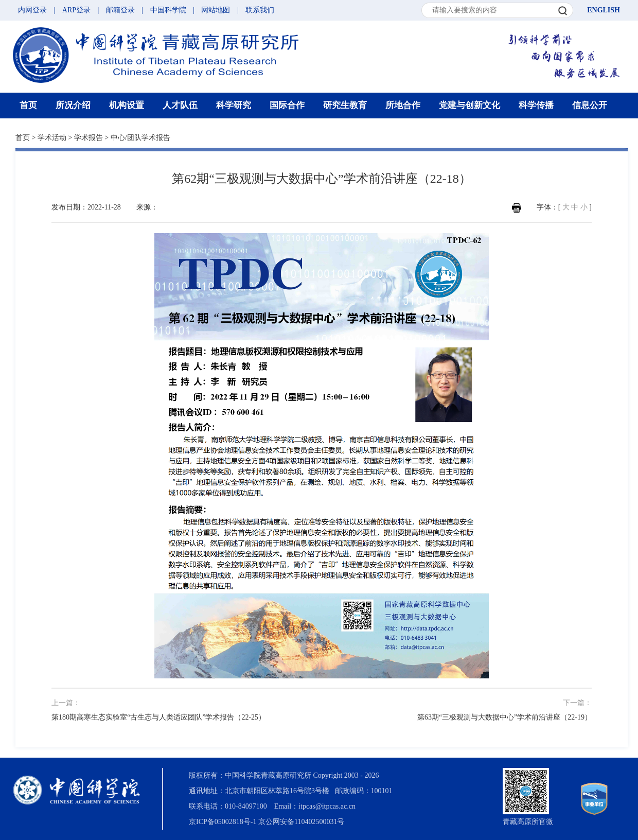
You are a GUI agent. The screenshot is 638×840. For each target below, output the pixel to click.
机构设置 (127, 105)
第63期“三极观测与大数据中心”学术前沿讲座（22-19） (504, 717)
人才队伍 (180, 105)
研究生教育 (345, 105)
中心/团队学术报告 (140, 138)
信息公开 (590, 105)
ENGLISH (604, 10)
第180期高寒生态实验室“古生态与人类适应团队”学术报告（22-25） (158, 717)
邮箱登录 (120, 10)
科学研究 (234, 105)
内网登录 (32, 10)
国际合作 (287, 105)
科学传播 (536, 105)
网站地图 (216, 10)
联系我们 (260, 10)
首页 (28, 105)
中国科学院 (168, 10)
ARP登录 (76, 10)
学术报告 (88, 138)
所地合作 (403, 105)
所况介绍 (73, 105)
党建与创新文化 (469, 105)
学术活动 (52, 138)
